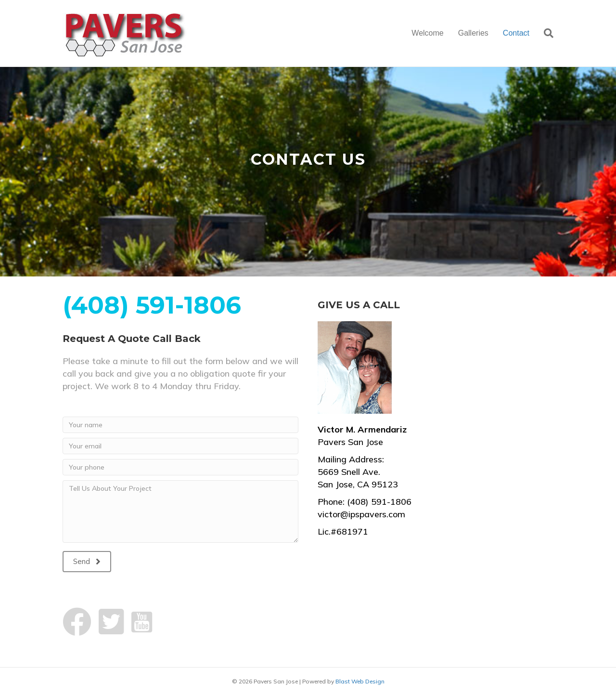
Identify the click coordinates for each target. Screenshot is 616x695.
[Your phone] (180, 467)
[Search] (545, 33)
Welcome (427, 33)
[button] (87, 562)
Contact (516, 33)
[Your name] (180, 425)
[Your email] (180, 446)
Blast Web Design (360, 681)
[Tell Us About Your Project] (180, 511)
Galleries (473, 33)
